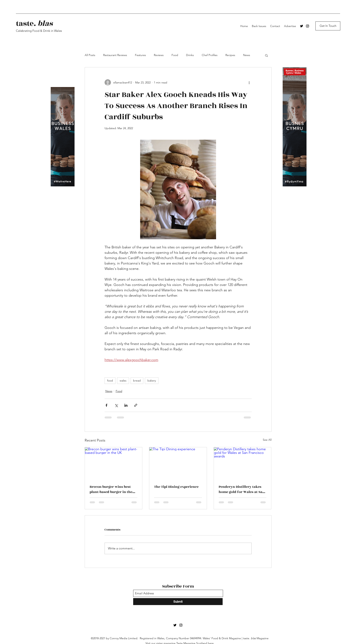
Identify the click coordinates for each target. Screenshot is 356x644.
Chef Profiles (210, 55)
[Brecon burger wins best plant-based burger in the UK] (114, 463)
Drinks (190, 55)
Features (140, 55)
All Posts (90, 55)
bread (137, 381)
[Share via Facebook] (106, 405)
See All (267, 440)
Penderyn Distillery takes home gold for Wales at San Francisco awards (242, 489)
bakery (152, 381)
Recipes (230, 55)
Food (175, 55)
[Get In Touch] (328, 26)
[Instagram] (307, 26)
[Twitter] (302, 26)
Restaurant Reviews (115, 55)
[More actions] (249, 82)
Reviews (159, 55)
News (247, 55)
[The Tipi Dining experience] (178, 463)
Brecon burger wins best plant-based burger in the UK (111, 489)
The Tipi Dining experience (176, 487)
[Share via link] (136, 405)
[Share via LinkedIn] (126, 405)
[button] (266, 55)
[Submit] (178, 602)
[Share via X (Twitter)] (116, 405)
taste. (34, 24)
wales (123, 381)
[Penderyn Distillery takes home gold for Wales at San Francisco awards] (243, 463)
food (110, 381)
